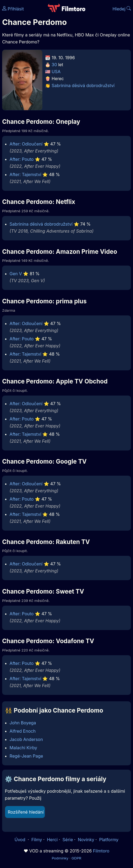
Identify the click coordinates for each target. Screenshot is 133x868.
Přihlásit (13, 9)
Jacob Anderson (26, 739)
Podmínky (60, 858)
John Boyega (23, 723)
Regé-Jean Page (26, 756)
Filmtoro (101, 851)
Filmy (37, 840)
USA (56, 72)
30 (54, 65)
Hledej (122, 9)
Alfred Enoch (23, 731)
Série (68, 840)
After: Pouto (22, 159)
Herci (52, 840)
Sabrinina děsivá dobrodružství (83, 85)
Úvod (20, 840)
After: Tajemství (25, 174)
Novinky (86, 840)
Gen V (16, 274)
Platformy (109, 840)
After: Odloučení (26, 144)
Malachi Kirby (23, 748)
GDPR (76, 858)
